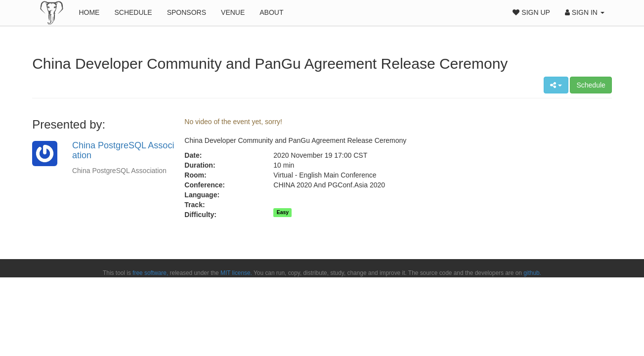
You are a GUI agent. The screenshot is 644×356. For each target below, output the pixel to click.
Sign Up (531, 12)
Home (89, 12)
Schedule (133, 12)
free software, (150, 273)
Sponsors (187, 12)
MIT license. (236, 273)
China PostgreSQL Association (123, 150)
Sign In (585, 12)
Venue (233, 12)
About (271, 12)
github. (532, 273)
